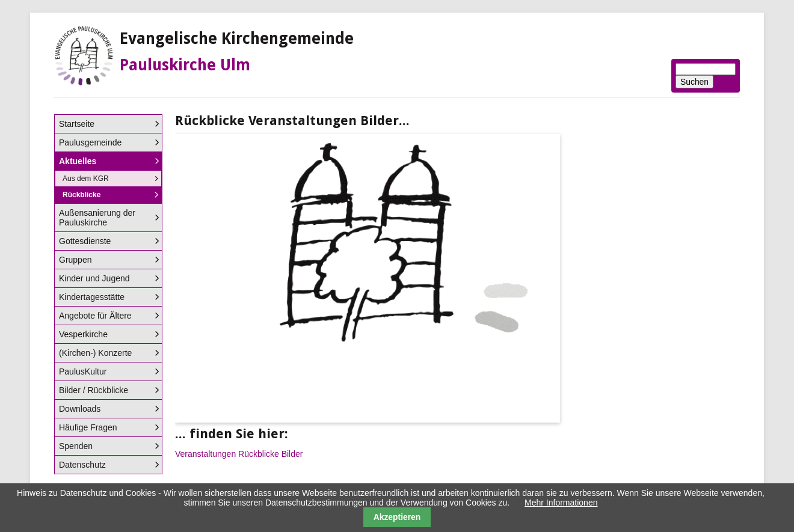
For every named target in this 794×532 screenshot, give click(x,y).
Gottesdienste (85, 241)
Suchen (694, 82)
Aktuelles (78, 161)
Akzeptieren (397, 517)
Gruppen (75, 260)
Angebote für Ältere (95, 316)
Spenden (76, 446)
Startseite (77, 124)
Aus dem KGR (86, 179)
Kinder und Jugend (94, 278)
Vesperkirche (83, 334)
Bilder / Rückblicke (94, 390)
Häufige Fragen (88, 427)
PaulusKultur (83, 371)
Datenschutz (82, 465)
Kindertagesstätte (92, 297)
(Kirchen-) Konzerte (95, 353)
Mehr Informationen (561, 503)
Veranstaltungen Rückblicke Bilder (239, 454)
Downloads (80, 409)
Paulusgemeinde (90, 142)
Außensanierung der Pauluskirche (97, 218)
